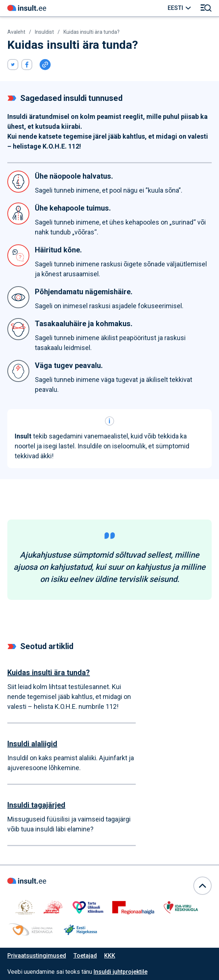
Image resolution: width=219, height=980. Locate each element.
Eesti (175, 8)
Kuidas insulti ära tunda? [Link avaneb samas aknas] (92, 32)
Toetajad (85, 956)
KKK (110, 956)
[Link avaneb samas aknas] (27, 8)
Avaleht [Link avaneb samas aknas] (16, 32)
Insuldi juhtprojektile (121, 972)
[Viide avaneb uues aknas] (13, 65)
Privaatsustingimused (37, 956)
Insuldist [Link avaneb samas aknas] (44, 32)
